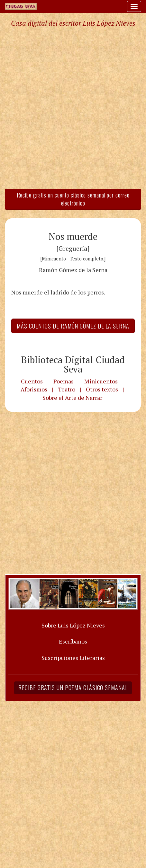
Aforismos (34, 389)
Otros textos (102, 389)
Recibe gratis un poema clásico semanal (73, 688)
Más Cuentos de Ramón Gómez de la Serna (73, 326)
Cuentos (32, 381)
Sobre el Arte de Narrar (72, 398)
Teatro (67, 389)
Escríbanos (73, 641)
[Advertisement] (73, 108)
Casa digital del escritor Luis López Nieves (73, 23)
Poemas (64, 381)
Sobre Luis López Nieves (73, 625)
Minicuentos (101, 381)
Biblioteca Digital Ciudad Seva (73, 364)
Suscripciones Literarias (73, 658)
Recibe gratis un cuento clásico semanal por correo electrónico (73, 199)
